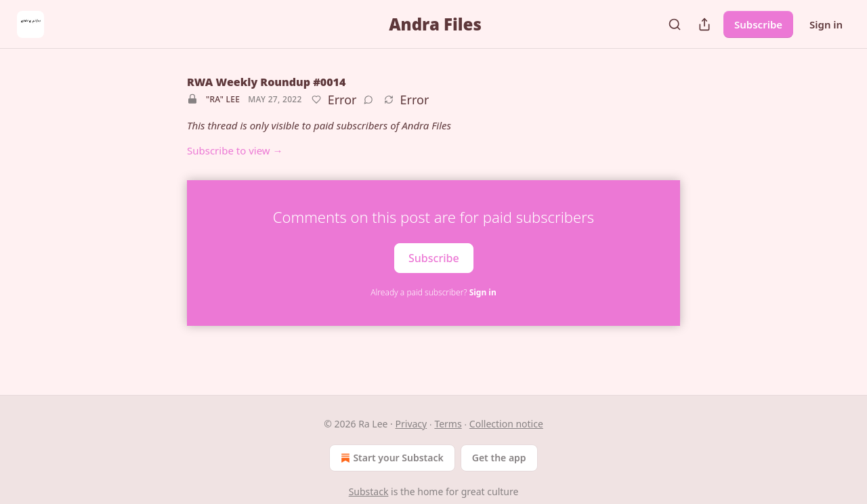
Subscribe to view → (235, 150)
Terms (448, 424)
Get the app (499, 458)
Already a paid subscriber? (433, 292)
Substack (369, 491)
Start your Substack (390, 458)
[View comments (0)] (368, 100)
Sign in (826, 24)
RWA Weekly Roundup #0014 (266, 82)
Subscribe (758, 24)
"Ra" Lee (223, 99)
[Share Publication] (704, 24)
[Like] (316, 100)
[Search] (675, 24)
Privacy (411, 424)
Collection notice (506, 424)
